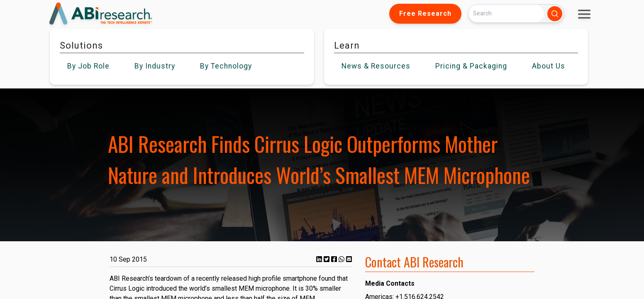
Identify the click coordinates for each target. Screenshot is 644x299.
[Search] (506, 13)
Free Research (425, 13)
